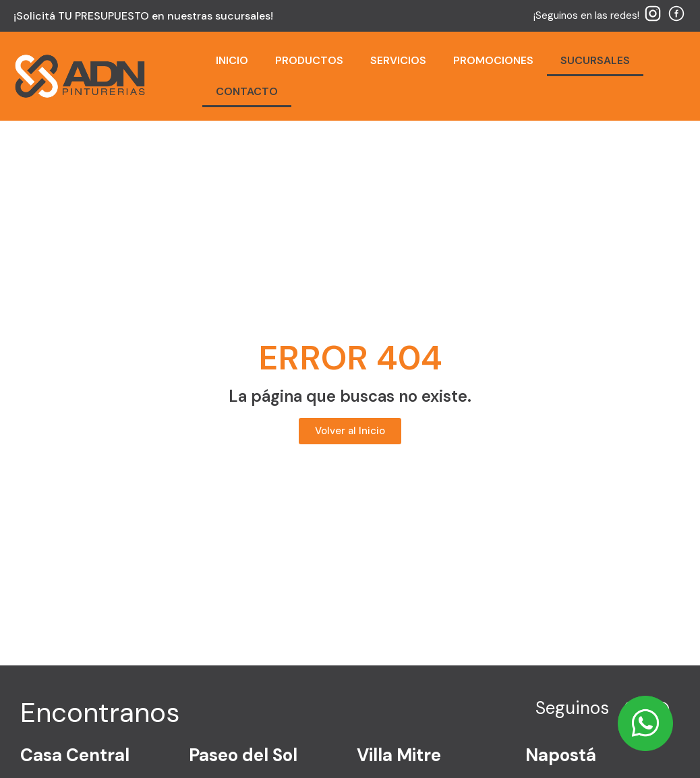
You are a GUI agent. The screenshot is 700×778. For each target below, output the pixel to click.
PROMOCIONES (493, 60)
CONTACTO (247, 91)
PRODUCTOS (309, 60)
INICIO (232, 60)
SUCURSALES (595, 60)
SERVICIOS (398, 60)
